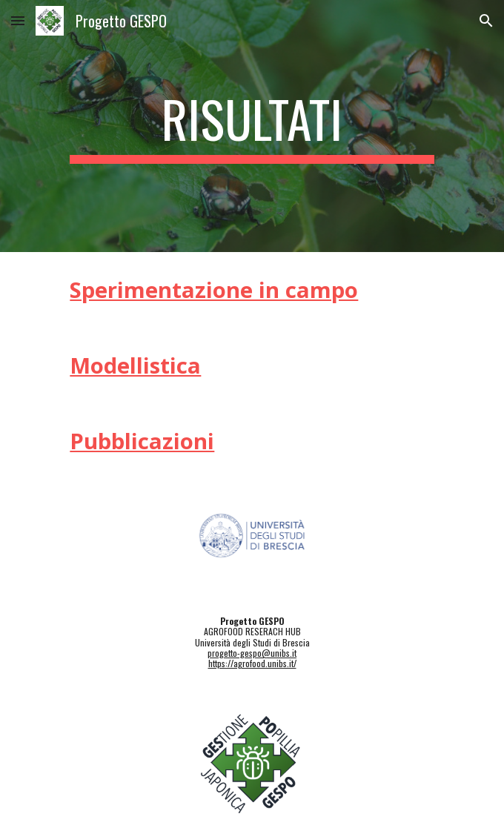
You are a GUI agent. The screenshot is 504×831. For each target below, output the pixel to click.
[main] (252, 126)
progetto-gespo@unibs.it (252, 653)
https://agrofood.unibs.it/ (252, 663)
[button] (18, 20)
